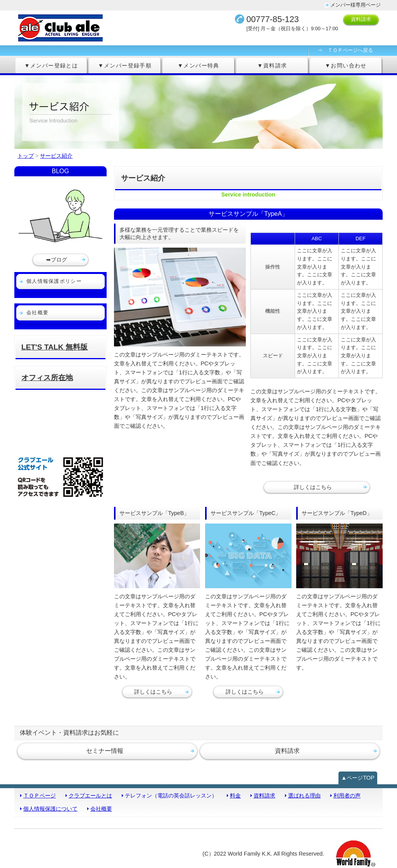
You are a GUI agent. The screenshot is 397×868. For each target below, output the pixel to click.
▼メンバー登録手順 (125, 65)
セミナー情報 (105, 751)
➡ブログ (57, 260)
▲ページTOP (358, 778)
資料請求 (361, 19)
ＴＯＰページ (40, 796)
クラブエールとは (90, 796)
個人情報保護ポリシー (54, 281)
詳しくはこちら (313, 487)
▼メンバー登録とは (51, 65)
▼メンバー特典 (198, 65)
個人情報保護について (50, 809)
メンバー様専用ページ (356, 5)
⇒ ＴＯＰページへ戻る (345, 50)
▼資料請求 (272, 65)
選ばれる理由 (304, 796)
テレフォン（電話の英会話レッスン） (171, 796)
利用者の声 (347, 796)
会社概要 (37, 313)
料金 (235, 796)
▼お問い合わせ (346, 65)
